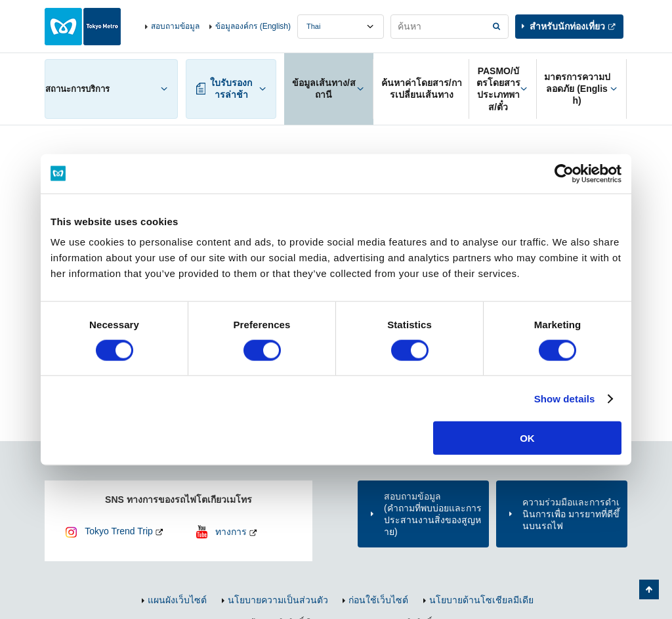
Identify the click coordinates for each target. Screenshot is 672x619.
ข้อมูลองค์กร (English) (253, 26)
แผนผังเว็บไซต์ (177, 600)
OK (527, 438)
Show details (565, 398)
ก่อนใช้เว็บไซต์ (378, 600)
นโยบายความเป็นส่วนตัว (278, 600)
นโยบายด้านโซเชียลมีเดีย (481, 600)
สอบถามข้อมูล (175, 26)
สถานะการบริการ (77, 89)
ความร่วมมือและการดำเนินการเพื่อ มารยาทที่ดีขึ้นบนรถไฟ (571, 514)
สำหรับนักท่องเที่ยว (567, 26)
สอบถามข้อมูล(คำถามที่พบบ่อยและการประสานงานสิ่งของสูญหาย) (433, 514)
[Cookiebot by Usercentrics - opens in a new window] (564, 173)
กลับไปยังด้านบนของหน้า (649, 589)
